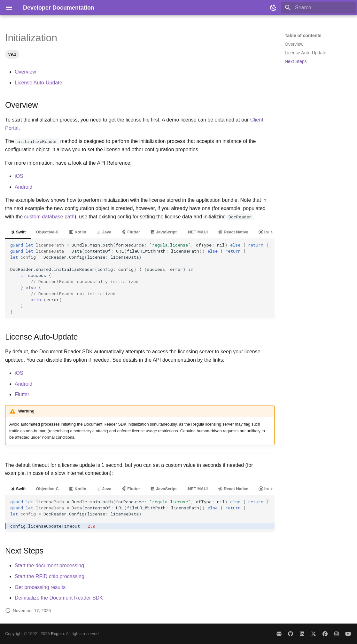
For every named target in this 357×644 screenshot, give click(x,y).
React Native (233, 232)
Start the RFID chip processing (50, 576)
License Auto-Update (39, 83)
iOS (19, 176)
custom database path (49, 217)
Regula (57, 634)
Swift (18, 232)
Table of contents (303, 35)
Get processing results (40, 587)
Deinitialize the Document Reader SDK (59, 598)
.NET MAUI (197, 232)
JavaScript (163, 232)
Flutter (131, 232)
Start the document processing (49, 565)
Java (104, 232)
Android (23, 187)
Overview (25, 72)
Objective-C (47, 232)
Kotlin (78, 232)
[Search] (318, 8)
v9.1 (12, 54)
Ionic (266, 232)
